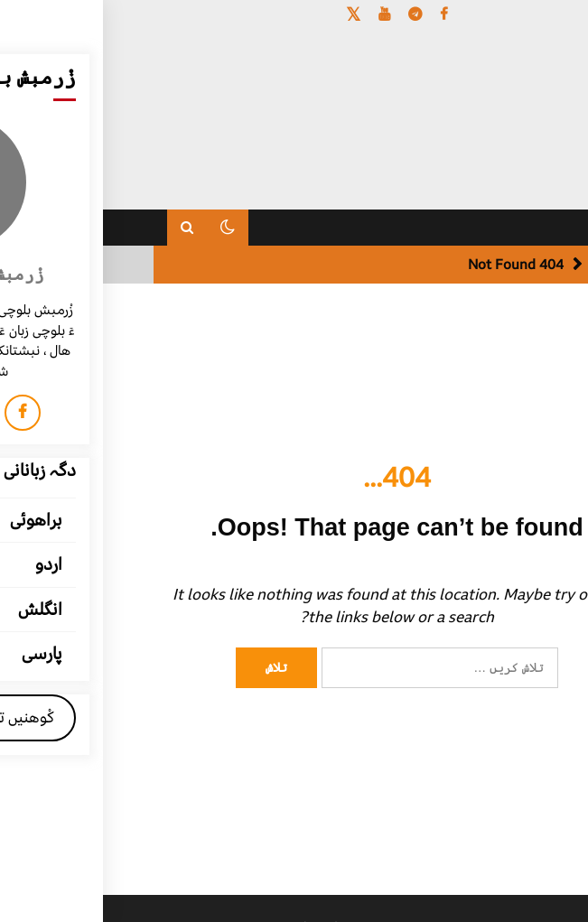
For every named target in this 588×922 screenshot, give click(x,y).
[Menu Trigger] (533, 38)
